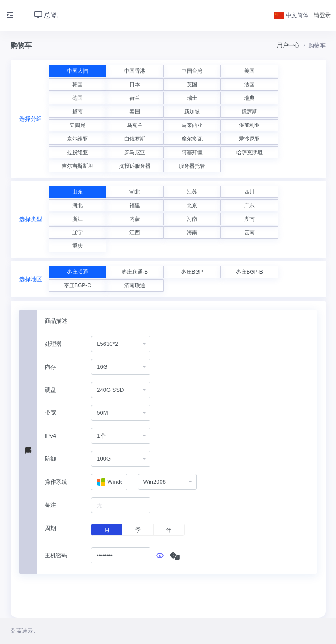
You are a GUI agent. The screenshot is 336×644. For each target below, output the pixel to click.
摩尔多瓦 (192, 139)
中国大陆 (77, 71)
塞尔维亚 (77, 139)
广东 (249, 205)
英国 (192, 84)
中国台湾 (192, 71)
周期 (50, 528)
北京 (192, 205)
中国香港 (135, 71)
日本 (135, 84)
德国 (77, 98)
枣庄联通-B (135, 272)
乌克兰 (135, 125)
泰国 (135, 112)
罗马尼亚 (135, 152)
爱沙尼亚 (249, 139)
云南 (249, 232)
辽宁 (77, 232)
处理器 (53, 344)
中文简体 (291, 15)
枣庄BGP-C (77, 285)
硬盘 (50, 390)
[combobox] (121, 344)
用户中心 (288, 45)
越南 (77, 112)
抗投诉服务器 (135, 166)
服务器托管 (192, 166)
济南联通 (135, 285)
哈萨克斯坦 (249, 152)
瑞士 (192, 98)
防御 (50, 459)
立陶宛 (77, 125)
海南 (192, 232)
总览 (46, 15)
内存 (50, 367)
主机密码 (56, 555)
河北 (77, 205)
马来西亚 (192, 125)
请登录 (322, 15)
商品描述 (56, 321)
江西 (135, 232)
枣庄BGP (192, 272)
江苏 (192, 192)
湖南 (249, 219)
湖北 (135, 192)
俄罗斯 (249, 112)
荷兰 (135, 98)
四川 (249, 192)
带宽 (50, 413)
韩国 (77, 84)
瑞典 (249, 98)
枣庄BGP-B (249, 272)
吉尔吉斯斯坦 (77, 166)
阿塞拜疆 (192, 152)
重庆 (77, 246)
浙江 (77, 219)
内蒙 (135, 219)
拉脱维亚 (77, 152)
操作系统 (56, 482)
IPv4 (50, 436)
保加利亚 (249, 125)
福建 (135, 205)
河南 (192, 219)
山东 (77, 192)
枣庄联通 (77, 272)
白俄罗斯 (135, 139)
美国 (249, 71)
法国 (249, 84)
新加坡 (192, 112)
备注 (50, 505)
